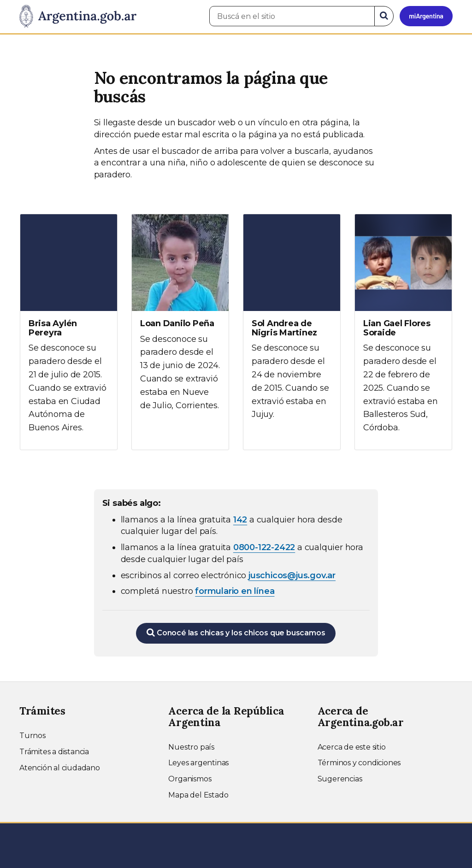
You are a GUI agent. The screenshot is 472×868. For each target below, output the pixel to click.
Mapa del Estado (198, 795)
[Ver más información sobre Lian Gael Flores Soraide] (403, 332)
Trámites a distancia (54, 752)
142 (240, 520)
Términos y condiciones (359, 763)
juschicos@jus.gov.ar (292, 575)
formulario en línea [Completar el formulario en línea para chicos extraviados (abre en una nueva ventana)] (235, 591)
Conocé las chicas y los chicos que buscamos (236, 633)
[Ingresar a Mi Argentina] (426, 16)
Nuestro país (191, 747)
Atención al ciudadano (60, 768)
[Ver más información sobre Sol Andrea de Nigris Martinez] (292, 325)
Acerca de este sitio (352, 747)
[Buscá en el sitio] (292, 16)
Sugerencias (340, 779)
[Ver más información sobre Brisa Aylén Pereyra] (69, 332)
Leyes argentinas (198, 763)
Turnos (32, 736)
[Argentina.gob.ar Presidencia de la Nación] (78, 17)
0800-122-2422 (264, 547)
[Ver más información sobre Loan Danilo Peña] (180, 321)
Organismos (190, 779)
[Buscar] (384, 16)
